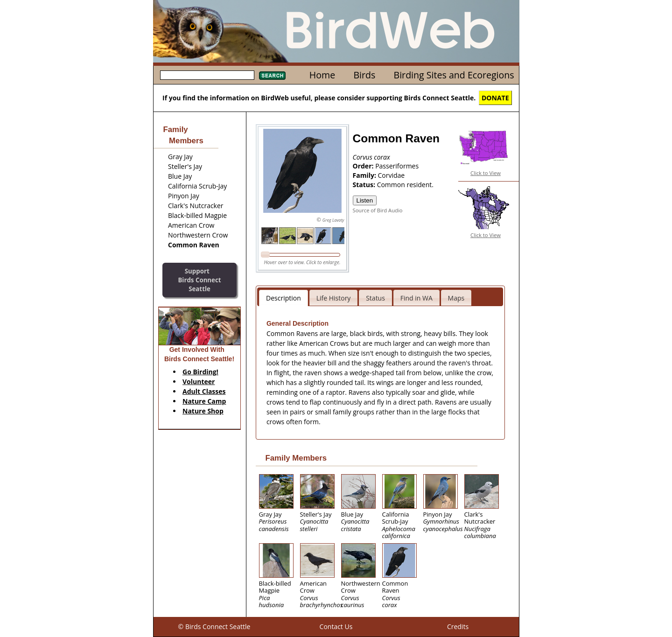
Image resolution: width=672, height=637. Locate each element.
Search (272, 76)
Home (322, 75)
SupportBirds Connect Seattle (199, 280)
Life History (334, 298)
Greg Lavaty (333, 220)
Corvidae (392, 175)
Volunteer (199, 381)
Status (375, 298)
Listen (365, 200)
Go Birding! (200, 372)
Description (283, 298)
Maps (456, 298)
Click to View (486, 173)
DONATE (495, 98)
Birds (364, 75)
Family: (365, 175)
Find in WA (416, 298)
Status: (365, 185)
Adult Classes (204, 391)
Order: (364, 166)
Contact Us (336, 626)
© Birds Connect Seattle (214, 626)
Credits (458, 626)
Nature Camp (204, 401)
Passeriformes (397, 166)
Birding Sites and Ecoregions (454, 75)
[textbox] (207, 75)
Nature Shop (203, 411)
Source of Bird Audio (378, 210)
